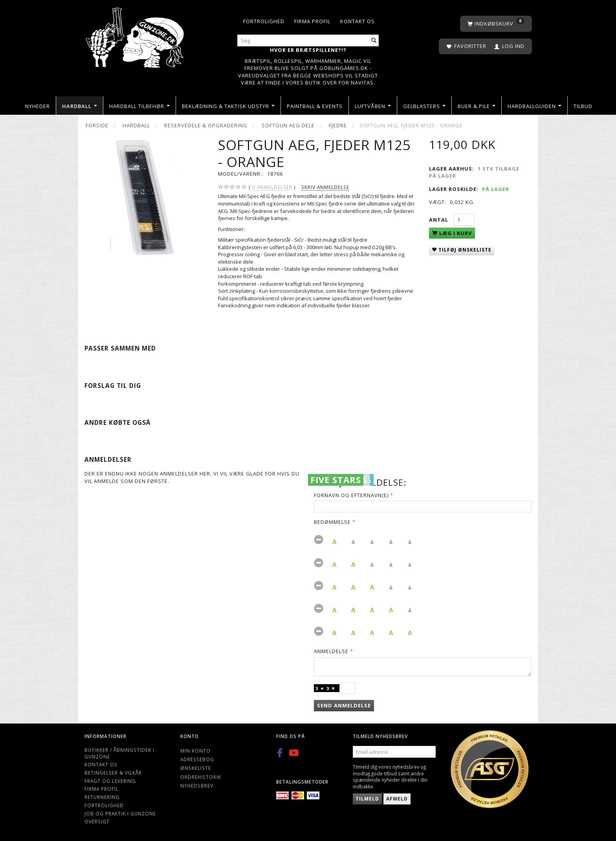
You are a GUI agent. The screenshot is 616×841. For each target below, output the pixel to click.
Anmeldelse (331, 651)
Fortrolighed (264, 21)
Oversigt (97, 821)
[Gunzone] (136, 36)
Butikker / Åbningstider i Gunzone (119, 753)
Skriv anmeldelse (325, 187)
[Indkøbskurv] (496, 24)
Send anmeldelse (344, 705)
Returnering (102, 797)
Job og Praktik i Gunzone (120, 813)
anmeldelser (272, 187)
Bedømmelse (332, 522)
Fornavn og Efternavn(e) (351, 495)
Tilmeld (367, 799)
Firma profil (312, 21)
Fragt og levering (110, 781)
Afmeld (397, 799)
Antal (439, 220)
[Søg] (374, 41)
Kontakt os (357, 21)
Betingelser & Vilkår (113, 773)
